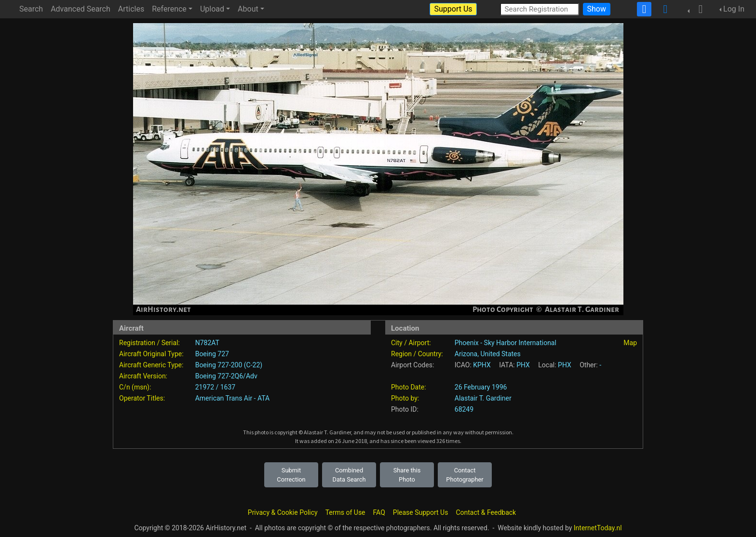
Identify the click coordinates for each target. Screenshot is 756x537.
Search (31, 9)
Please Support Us (421, 512)
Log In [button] (734, 9)
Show (597, 9)
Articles (131, 9)
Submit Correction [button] (291, 475)
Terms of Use (345, 512)
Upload (212, 9)
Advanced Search (81, 9)
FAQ (379, 512)
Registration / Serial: (149, 343)
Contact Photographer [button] (465, 475)
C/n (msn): (135, 387)
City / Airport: (411, 343)
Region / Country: (417, 354)
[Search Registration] (540, 9)
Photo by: (405, 398)
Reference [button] (169, 9)
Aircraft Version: (143, 376)
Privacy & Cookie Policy (283, 512)
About (248, 9)
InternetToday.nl (598, 528)
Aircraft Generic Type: (151, 365)
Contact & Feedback (486, 512)
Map (630, 343)
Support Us (453, 9)
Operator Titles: (142, 398)
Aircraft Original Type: (151, 354)
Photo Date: (409, 387)
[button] (698, 9)
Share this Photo (407, 475)
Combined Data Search (349, 475)
